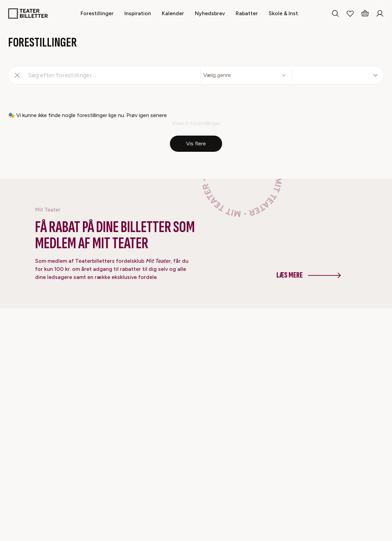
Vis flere (196, 144)
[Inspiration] (138, 13)
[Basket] (365, 13)
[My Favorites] (350, 13)
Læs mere (309, 275)
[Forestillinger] (97, 13)
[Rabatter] (247, 13)
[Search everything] (335, 13)
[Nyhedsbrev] (210, 13)
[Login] (380, 13)
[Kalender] (173, 13)
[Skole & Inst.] (284, 13)
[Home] (28, 13)
